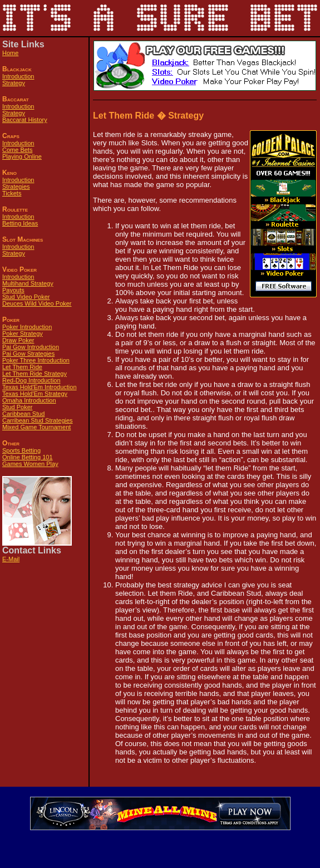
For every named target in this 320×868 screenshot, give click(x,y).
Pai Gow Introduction (31, 347)
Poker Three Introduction (36, 360)
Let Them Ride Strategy (35, 374)
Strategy (14, 83)
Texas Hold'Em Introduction (40, 387)
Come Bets (17, 150)
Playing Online (22, 156)
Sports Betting (21, 450)
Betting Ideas (20, 223)
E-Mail (11, 559)
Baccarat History (25, 120)
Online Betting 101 (28, 457)
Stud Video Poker (26, 297)
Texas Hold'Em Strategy (35, 394)
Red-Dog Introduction (31, 380)
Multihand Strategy (28, 283)
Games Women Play (30, 464)
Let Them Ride (22, 367)
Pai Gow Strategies (28, 354)
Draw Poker (18, 340)
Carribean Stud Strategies (38, 420)
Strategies (16, 187)
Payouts (13, 290)
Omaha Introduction (29, 400)
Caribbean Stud (23, 414)
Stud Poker (17, 407)
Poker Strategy (23, 334)
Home (10, 53)
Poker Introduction (27, 327)
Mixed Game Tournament (36, 427)
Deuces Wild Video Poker (37, 303)
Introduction (18, 76)
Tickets (12, 193)
